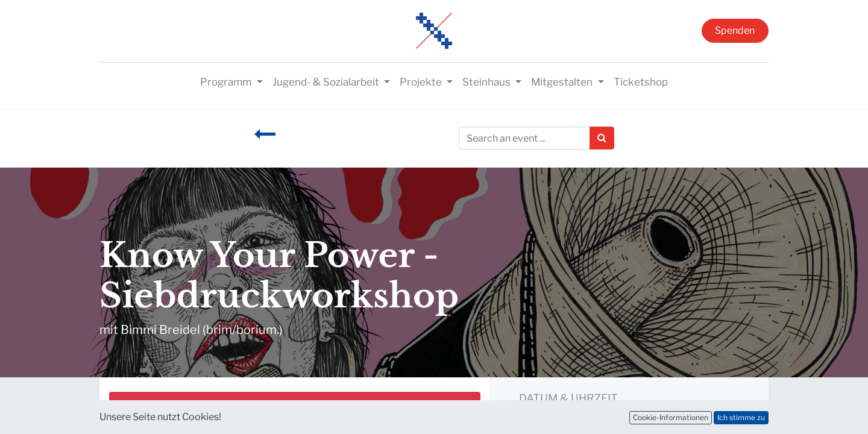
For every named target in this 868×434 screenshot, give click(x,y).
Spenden (735, 30)
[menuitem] (641, 83)
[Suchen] (602, 138)
